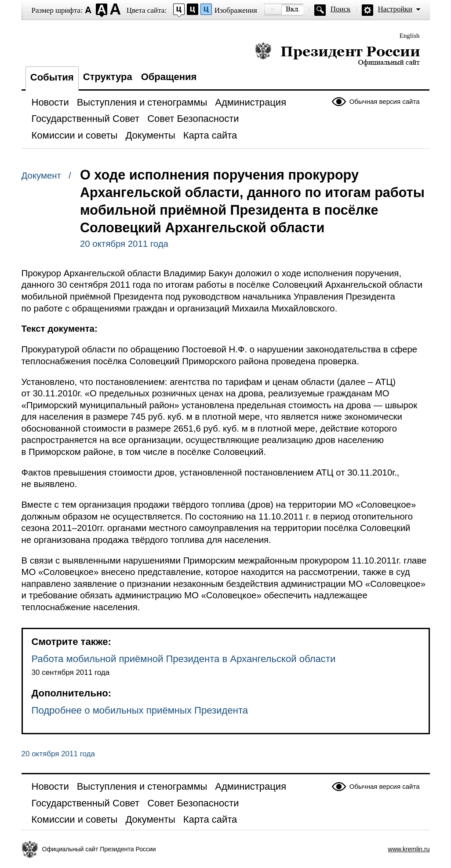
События (52, 77)
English (410, 36)
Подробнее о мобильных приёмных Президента (140, 710)
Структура (108, 77)
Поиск (341, 9)
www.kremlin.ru (409, 849)
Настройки (395, 9)
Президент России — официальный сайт (337, 54)
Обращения (169, 77)
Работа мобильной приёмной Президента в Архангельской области (184, 659)
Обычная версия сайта (385, 101)
